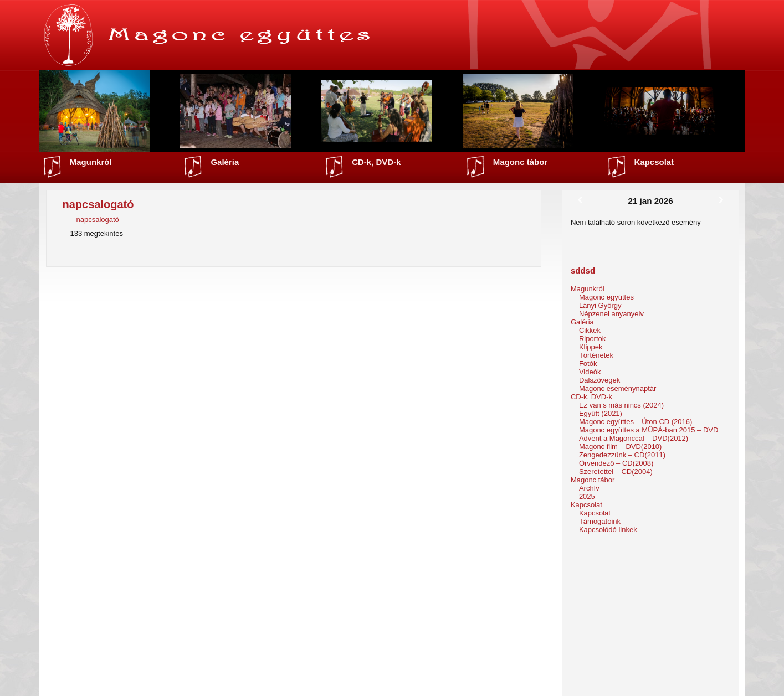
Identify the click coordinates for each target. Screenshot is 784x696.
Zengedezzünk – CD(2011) (622, 455)
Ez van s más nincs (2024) (621, 405)
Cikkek (590, 330)
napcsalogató (97, 220)
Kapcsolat (654, 162)
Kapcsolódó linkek (608, 530)
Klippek (591, 347)
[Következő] (721, 200)
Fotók (588, 364)
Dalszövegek (599, 380)
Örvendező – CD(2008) (616, 463)
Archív (589, 488)
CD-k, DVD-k (376, 162)
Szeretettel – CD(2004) (616, 471)
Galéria (225, 162)
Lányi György (600, 305)
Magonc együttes (606, 297)
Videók (590, 372)
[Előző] (580, 200)
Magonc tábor (520, 162)
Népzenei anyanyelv (611, 314)
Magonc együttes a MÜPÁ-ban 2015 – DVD (649, 430)
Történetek (596, 355)
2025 (587, 496)
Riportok (592, 339)
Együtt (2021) (601, 413)
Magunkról (91, 162)
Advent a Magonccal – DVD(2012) (634, 438)
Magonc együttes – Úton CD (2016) (636, 422)
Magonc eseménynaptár (618, 388)
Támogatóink (600, 521)
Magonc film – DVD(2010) (621, 447)
